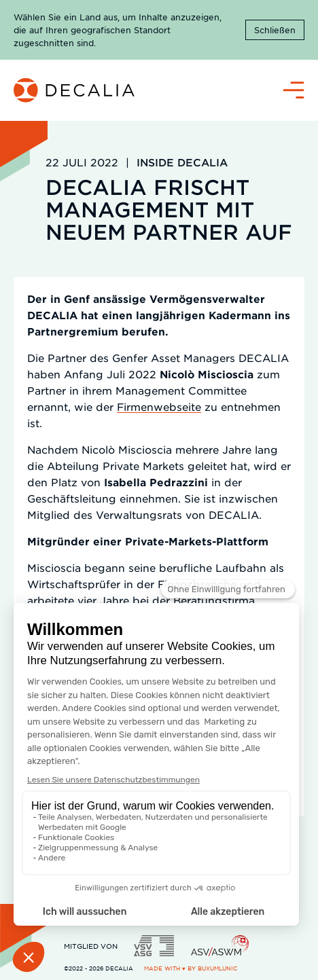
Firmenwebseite (159, 406)
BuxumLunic (217, 968)
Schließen (275, 30)
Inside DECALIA (182, 162)
